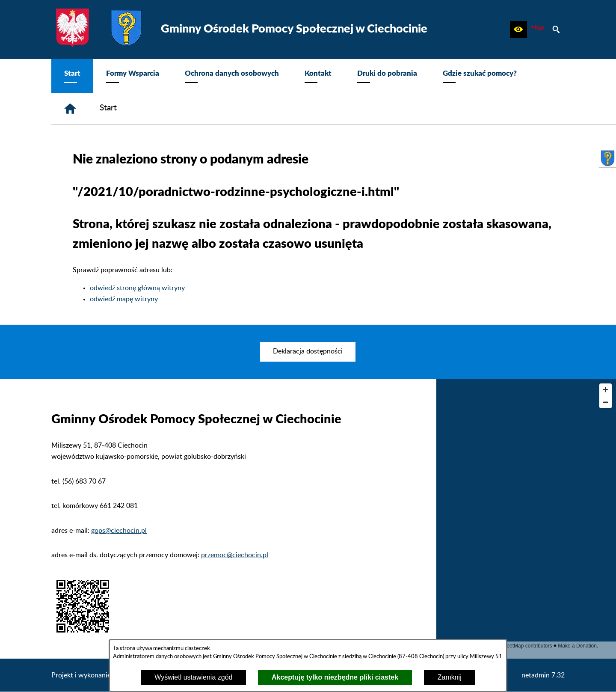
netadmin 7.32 (543, 675)
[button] (518, 30)
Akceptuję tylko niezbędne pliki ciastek (335, 677)
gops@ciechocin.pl (119, 531)
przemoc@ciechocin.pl (235, 555)
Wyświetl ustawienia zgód (193, 677)
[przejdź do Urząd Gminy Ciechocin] (607, 159)
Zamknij (450, 677)
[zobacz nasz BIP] (537, 30)
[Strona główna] (70, 109)
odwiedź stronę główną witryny (137, 288)
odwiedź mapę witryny (124, 299)
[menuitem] (72, 76)
